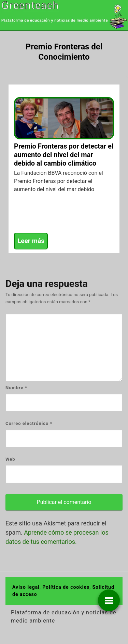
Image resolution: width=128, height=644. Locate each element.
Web (10, 459)
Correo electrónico (29, 423)
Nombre (16, 388)
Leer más (31, 241)
